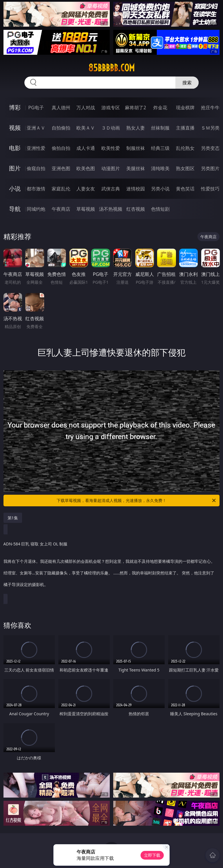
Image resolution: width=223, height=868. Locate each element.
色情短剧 (160, 209)
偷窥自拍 (36, 168)
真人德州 (61, 108)
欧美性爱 (111, 148)
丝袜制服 (160, 128)
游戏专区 (111, 108)
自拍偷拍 (61, 128)
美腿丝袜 (136, 168)
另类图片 (210, 168)
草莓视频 (86, 209)
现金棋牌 (185, 108)
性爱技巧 (210, 189)
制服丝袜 (136, 148)
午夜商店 (61, 209)
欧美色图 (86, 168)
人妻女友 (86, 189)
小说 (15, 189)
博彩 (15, 107)
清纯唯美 (160, 168)
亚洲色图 (61, 168)
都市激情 (36, 189)
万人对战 (86, 108)
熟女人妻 (136, 128)
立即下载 (152, 855)
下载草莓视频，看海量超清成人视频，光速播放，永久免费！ (137, 501)
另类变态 (210, 148)
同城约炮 (36, 209)
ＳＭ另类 (210, 128)
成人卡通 (86, 148)
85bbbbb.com (111, 68)
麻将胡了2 (135, 108)
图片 (15, 168)
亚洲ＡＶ (36, 128)
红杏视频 (136, 209)
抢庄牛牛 (210, 108)
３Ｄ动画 (111, 128)
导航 (15, 209)
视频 (15, 128)
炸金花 (160, 108)
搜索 (187, 83)
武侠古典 (111, 189)
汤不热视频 (111, 209)
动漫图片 (111, 168)
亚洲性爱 (36, 148)
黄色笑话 (185, 189)
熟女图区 (185, 168)
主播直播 (185, 128)
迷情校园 (136, 189)
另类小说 (160, 189)
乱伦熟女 (185, 148)
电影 (15, 148)
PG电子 (36, 108)
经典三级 (160, 148)
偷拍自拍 (61, 148)
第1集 (13, 518)
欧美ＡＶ (86, 128)
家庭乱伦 (61, 189)
